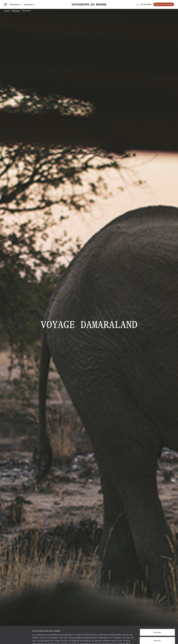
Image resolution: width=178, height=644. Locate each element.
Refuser (157, 623)
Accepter (157, 615)
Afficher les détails (136, 639)
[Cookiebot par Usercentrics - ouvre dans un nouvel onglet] (16, 639)
